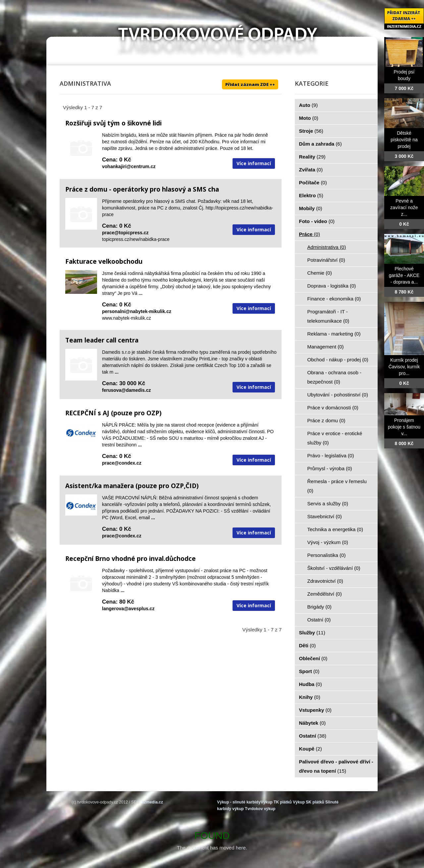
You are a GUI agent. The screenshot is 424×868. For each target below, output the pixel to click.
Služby (312, 633)
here (241, 848)
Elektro (311, 195)
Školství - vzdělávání (334, 568)
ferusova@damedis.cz (127, 390)
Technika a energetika (335, 529)
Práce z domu (326, 420)
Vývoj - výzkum (328, 542)
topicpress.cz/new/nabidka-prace (136, 239)
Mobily (311, 208)
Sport (309, 671)
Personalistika (327, 555)
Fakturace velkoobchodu (104, 261)
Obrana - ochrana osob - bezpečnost (334, 377)
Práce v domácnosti (333, 408)
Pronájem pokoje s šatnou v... (404, 427)
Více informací (254, 163)
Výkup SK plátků (309, 802)
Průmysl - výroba (330, 468)
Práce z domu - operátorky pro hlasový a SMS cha (142, 189)
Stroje (311, 131)
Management (326, 347)
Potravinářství (326, 260)
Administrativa (327, 247)
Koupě (311, 749)
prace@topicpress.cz (125, 233)
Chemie (320, 273)
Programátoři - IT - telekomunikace (328, 316)
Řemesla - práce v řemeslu (337, 486)
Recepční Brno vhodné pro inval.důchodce (131, 559)
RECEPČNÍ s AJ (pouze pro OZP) (113, 413)
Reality (312, 157)
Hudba (311, 684)
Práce (310, 234)
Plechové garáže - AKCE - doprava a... (404, 275)
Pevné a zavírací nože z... (404, 207)
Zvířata (311, 170)
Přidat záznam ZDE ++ (250, 84)
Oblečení (313, 658)
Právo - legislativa (331, 456)
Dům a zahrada (320, 144)
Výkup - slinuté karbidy (239, 802)
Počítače (313, 183)
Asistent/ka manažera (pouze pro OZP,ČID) (132, 486)
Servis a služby (328, 503)
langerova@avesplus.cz (128, 609)
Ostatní (319, 620)
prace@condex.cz (122, 463)
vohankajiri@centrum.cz (129, 166)
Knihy (310, 697)
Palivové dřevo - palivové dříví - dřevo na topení (336, 766)
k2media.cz (152, 802)
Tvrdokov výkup (260, 809)
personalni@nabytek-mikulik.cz (137, 311)
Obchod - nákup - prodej (338, 360)
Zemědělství (325, 594)
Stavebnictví (325, 516)
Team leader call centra (102, 340)
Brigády (319, 607)
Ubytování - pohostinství (338, 395)
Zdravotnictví (325, 581)
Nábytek (313, 723)
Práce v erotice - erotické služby (335, 438)
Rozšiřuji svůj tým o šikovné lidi (113, 123)
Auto (309, 105)
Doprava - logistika (332, 286)
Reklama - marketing (334, 334)
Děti (308, 645)
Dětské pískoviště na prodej (404, 140)
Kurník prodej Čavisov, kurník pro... (404, 367)
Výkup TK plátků (276, 802)
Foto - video (317, 221)
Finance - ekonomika (334, 299)
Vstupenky (315, 710)
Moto (309, 118)
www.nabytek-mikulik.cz (127, 318)
